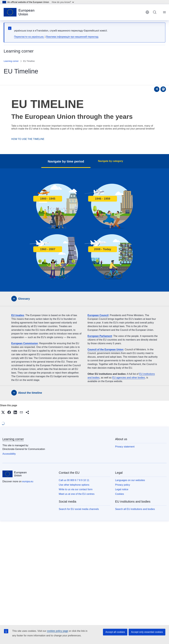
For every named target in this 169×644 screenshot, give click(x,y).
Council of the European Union (105, 349)
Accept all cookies (115, 632)
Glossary (24, 299)
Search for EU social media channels (79, 509)
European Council (98, 315)
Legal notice (122, 489)
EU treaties (18, 315)
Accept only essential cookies (147, 632)
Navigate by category (110, 161)
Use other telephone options (74, 485)
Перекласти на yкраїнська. (29, 37)
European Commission (25, 343)
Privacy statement (125, 447)
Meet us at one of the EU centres (77, 494)
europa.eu (28, 481)
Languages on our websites (130, 480)
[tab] (84, 299)
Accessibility (9, 454)
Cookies (120, 494)
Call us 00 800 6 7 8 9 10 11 (74, 480)
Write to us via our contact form (76, 489)
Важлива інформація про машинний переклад (72, 37)
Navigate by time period (69, 161)
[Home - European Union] (19, 12)
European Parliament (100, 336)
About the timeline (30, 393)
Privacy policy (123, 485)
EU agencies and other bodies (129, 378)
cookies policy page (58, 631)
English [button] (147, 12)
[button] (3, 412)
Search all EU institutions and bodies (135, 509)
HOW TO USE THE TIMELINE (28, 139)
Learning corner (11, 61)
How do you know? (63, 2)
